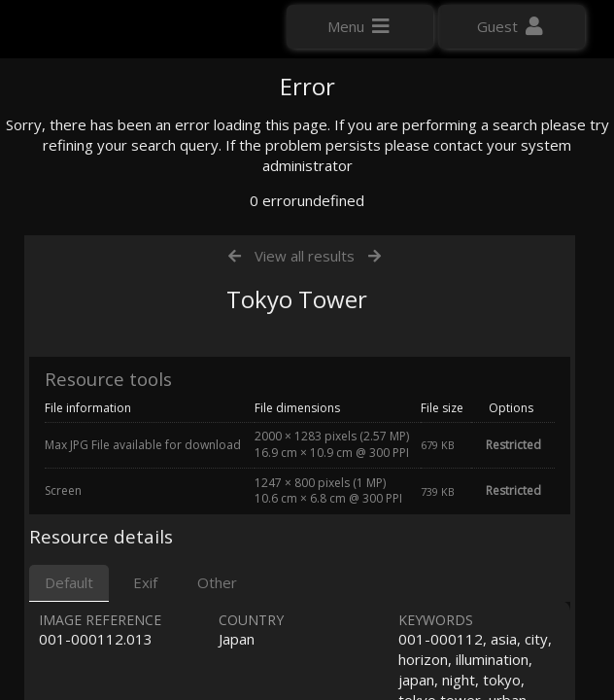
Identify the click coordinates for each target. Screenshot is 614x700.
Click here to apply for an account (125, 350)
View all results (305, 436)
